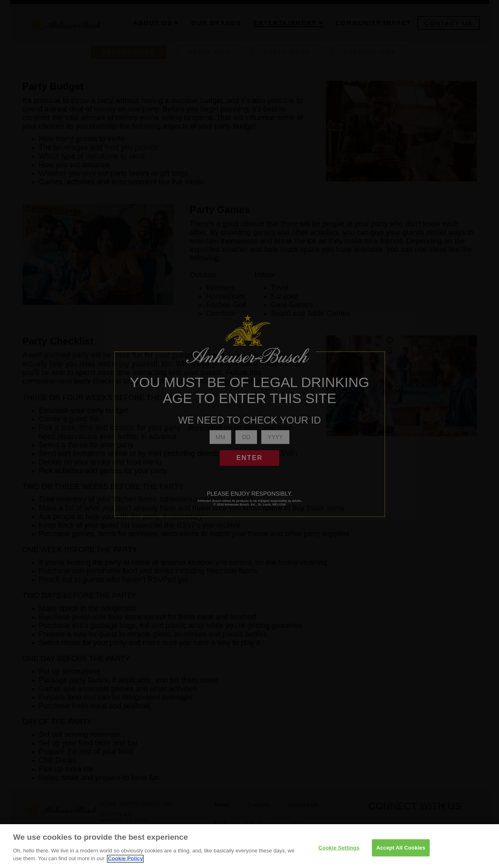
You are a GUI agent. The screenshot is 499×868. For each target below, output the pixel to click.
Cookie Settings (339, 852)
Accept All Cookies (401, 852)
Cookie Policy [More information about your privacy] (125, 863)
